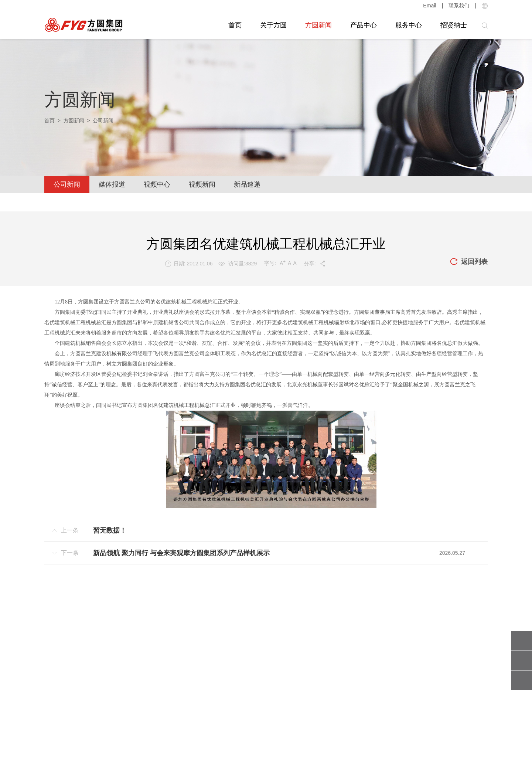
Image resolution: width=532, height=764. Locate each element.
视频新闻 (202, 184)
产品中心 (364, 25)
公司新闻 (67, 184)
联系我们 (459, 6)
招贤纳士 (454, 25)
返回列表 (469, 262)
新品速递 (247, 184)
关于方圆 (273, 25)
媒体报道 (112, 184)
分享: (315, 264)
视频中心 (157, 184)
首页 (235, 25)
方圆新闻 (318, 25)
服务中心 (409, 25)
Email (430, 6)
